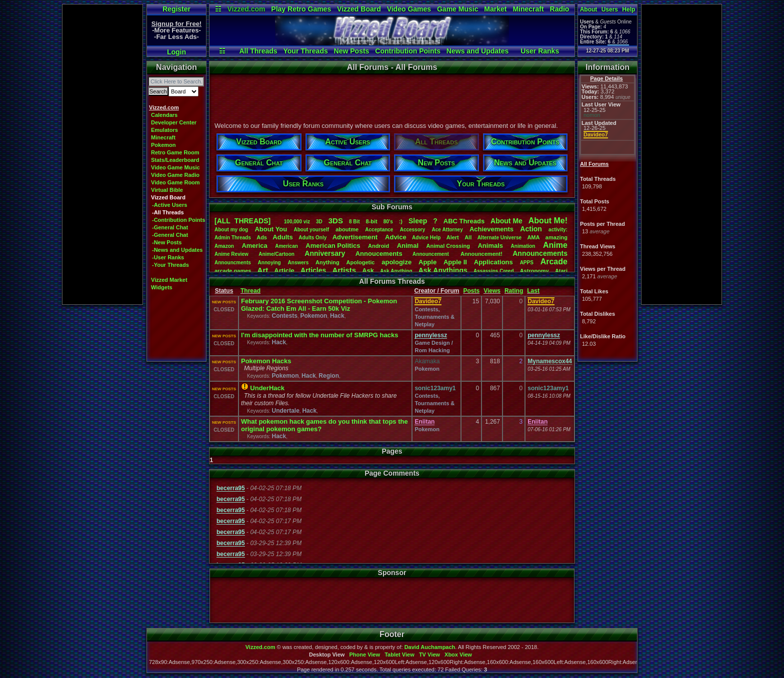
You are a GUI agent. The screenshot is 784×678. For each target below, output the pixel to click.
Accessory (413, 230)
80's (388, 222)
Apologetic (361, 262)
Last (533, 291)
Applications (493, 262)
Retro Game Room (175, 152)
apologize (396, 262)
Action (531, 229)
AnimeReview (231, 254)
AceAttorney (447, 230)
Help (628, 9)
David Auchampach (430, 647)
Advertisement (356, 237)
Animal (408, 246)
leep (418, 221)
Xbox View (458, 655)
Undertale (285, 411)
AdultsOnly (312, 238)
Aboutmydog (231, 230)
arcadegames (233, 271)
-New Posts (167, 242)
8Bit (354, 222)
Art (263, 270)
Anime (555, 245)
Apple (427, 262)
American (286, 246)
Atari (561, 271)
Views (492, 291)
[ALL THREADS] (242, 221)
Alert (453, 237)
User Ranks (540, 51)
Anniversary (325, 253)
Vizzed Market (169, 280)
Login (176, 52)
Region (329, 376)
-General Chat (170, 227)
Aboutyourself (311, 230)
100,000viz (297, 222)
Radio (560, 9)
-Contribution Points (178, 220)
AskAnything (396, 271)
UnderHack (267, 388)
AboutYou (271, 229)
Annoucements (379, 254)
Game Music (457, 9)
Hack (337, 316)
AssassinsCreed (494, 271)
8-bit (372, 221)
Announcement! (481, 254)
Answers (298, 263)
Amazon (224, 246)
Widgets (162, 287)
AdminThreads (233, 238)
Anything (327, 262)
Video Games (409, 9)
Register (176, 9)
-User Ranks (168, 257)
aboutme (347, 229)
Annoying (269, 263)
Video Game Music (175, 167)
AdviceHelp (426, 238)
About (589, 9)
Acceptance (379, 230)
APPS (527, 263)
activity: (558, 230)
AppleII (455, 262)
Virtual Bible (167, 190)
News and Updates (477, 51)
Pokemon (163, 145)
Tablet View (399, 655)
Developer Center (174, 122)
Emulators (164, 130)
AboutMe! (548, 221)
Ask (368, 271)
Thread (250, 291)
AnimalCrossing (448, 246)
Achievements (491, 229)
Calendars (164, 115)
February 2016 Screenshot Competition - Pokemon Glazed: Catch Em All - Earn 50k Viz (319, 305)
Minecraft (528, 9)
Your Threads (306, 51)
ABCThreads (464, 221)
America (254, 246)
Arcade (554, 262)
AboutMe (506, 221)
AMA (533, 237)
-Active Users (169, 205)
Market (495, 9)
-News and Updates (177, 250)
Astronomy (534, 271)
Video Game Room (175, 182)
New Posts (352, 51)
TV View (429, 655)
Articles (313, 270)
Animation (523, 246)
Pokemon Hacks (266, 361)
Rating (514, 291)
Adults (282, 237)
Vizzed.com (246, 9)
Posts (471, 291)
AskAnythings (443, 270)
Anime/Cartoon (276, 254)
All (468, 237)
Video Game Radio (175, 175)
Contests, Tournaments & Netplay (434, 317)
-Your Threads (170, 265)
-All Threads (168, 212)
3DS (336, 221)
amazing (556, 237)
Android (378, 246)
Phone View (364, 655)
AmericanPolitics (333, 246)
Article (284, 271)
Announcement (431, 254)
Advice (396, 237)
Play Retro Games (301, 9)
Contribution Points (408, 51)
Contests (284, 316)
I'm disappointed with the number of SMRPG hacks (319, 335)
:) (401, 221)
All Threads (258, 51)
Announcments (233, 263)
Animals (490, 246)
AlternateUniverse (499, 238)
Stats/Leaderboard (175, 160)
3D (319, 222)
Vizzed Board (359, 9)
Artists (344, 270)
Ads (262, 237)
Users (610, 9)
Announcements (540, 253)
